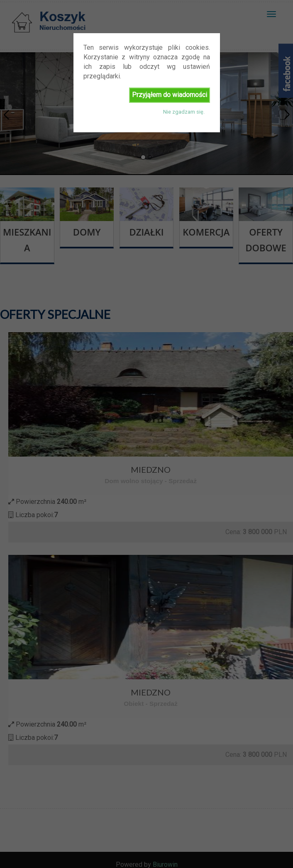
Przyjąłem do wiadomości (170, 95)
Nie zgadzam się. (184, 112)
